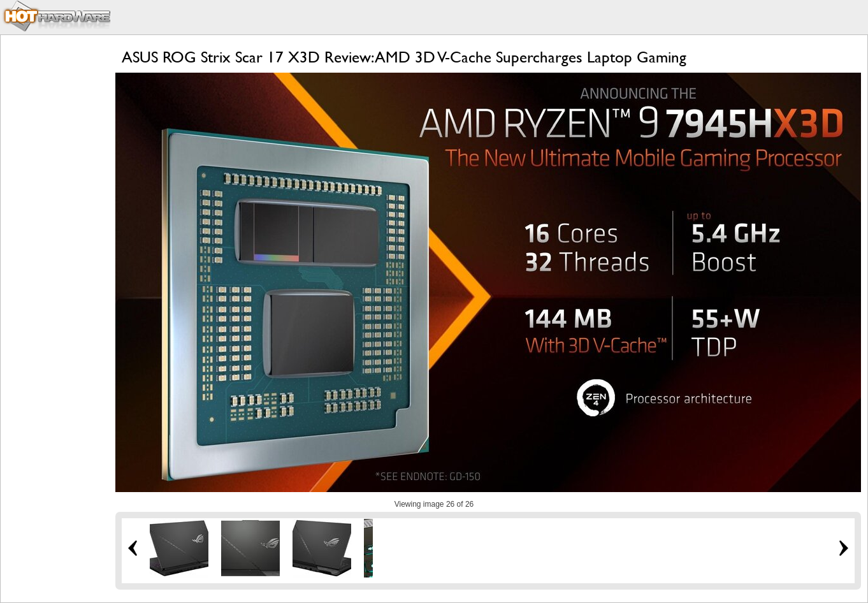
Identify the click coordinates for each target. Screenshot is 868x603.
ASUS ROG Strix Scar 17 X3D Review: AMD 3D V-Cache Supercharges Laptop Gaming (404, 57)
